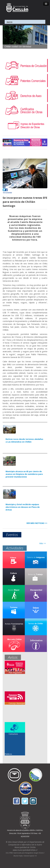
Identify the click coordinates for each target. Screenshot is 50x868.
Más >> (43, 543)
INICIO (10, 22)
